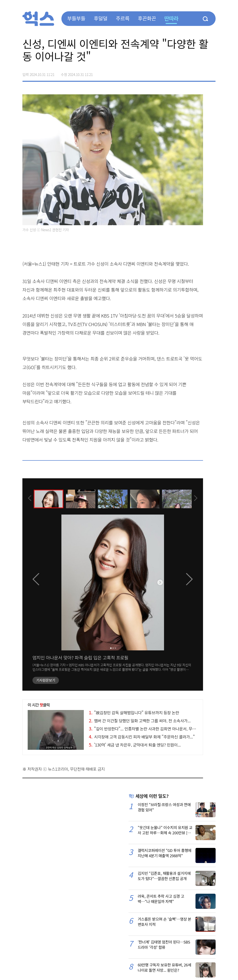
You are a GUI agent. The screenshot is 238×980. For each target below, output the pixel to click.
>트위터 (190, 73)
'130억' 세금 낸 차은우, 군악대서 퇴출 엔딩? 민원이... (135, 745)
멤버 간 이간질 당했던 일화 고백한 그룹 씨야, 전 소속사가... (140, 721)
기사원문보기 (46, 680)
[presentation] (29, 498)
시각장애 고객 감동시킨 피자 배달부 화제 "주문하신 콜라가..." (142, 737)
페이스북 (180, 73)
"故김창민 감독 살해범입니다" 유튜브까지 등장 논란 (134, 713)
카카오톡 (201, 73)
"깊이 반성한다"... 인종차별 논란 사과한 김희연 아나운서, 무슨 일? (146, 729)
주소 (212, 73)
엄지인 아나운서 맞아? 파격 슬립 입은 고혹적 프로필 (80, 657)
